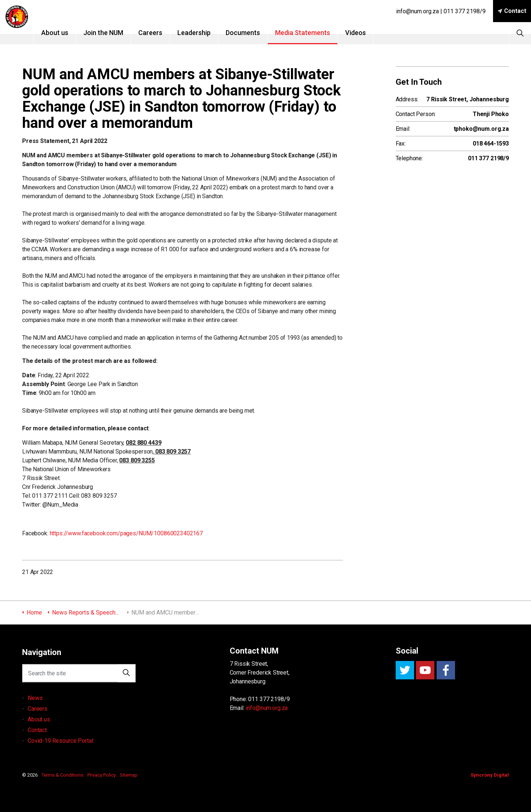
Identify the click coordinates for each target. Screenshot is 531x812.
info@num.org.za (267, 708)
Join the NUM (114, 33)
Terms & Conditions (63, 775)
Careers (161, 33)
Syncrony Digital (490, 775)
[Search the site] (79, 679)
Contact (512, 11)
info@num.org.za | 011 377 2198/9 (441, 11)
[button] (126, 679)
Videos (366, 33)
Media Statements (313, 33)
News (35, 713)
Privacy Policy (102, 775)
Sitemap (129, 775)
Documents (253, 33)
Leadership (204, 33)
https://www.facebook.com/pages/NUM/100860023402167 (126, 533)
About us (65, 33)
